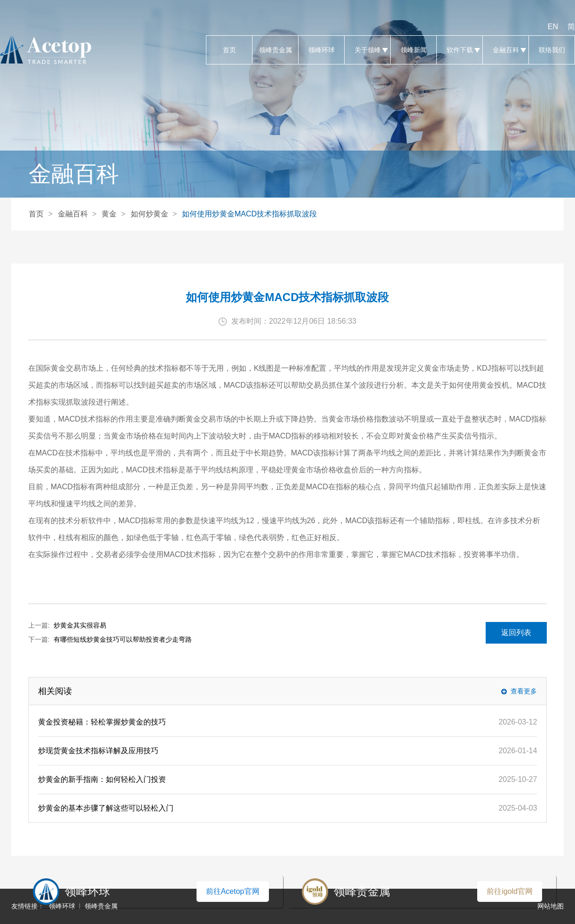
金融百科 (506, 50)
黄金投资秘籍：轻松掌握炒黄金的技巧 (102, 722)
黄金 (109, 214)
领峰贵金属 (275, 50)
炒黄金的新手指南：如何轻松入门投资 (102, 779)
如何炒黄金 (150, 214)
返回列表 (516, 633)
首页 (229, 50)
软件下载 (460, 50)
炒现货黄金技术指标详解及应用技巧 (98, 751)
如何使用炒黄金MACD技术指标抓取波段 (249, 214)
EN (553, 27)
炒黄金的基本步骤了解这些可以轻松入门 (106, 808)
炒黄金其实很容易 (80, 625)
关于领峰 (367, 50)
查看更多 (524, 691)
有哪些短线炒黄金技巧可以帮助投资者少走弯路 (123, 639)
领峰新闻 (414, 50)
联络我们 (552, 50)
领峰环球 (321, 50)
